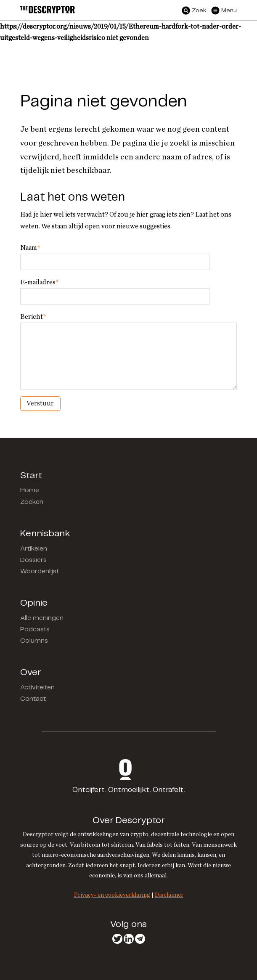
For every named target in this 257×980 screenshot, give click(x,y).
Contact (33, 699)
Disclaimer (169, 895)
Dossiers (33, 560)
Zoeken (32, 502)
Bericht (33, 317)
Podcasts (35, 629)
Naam (30, 248)
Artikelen (34, 549)
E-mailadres (39, 282)
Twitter (117, 939)
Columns (34, 641)
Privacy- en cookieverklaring (112, 895)
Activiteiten (37, 687)
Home (30, 490)
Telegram (140, 939)
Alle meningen (42, 618)
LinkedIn (129, 939)
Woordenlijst (40, 571)
